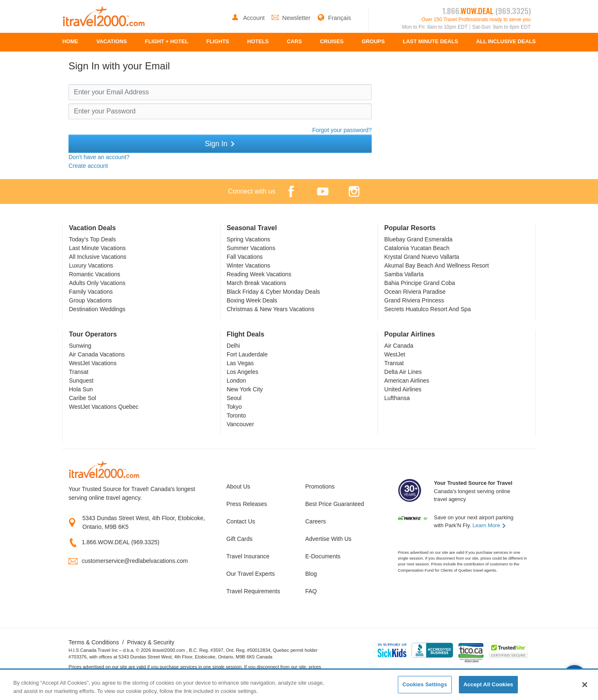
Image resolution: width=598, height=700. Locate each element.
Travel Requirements (253, 591)
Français (334, 18)
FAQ (311, 591)
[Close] (585, 685)
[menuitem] (70, 42)
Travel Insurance (248, 556)
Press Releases (247, 504)
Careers (316, 521)
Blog (311, 574)
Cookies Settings (425, 684)
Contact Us (241, 521)
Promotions (320, 486)
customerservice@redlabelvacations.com (135, 561)
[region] (299, 685)
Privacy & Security (151, 642)
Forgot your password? (342, 130)
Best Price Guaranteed (335, 504)
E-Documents (323, 556)
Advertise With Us (328, 539)
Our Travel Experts (251, 574)
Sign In (220, 144)
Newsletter (292, 18)
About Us (238, 486)
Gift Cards (239, 539)
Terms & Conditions (94, 642)
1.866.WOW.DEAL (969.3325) (121, 542)
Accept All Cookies (488, 684)
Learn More (489, 525)
